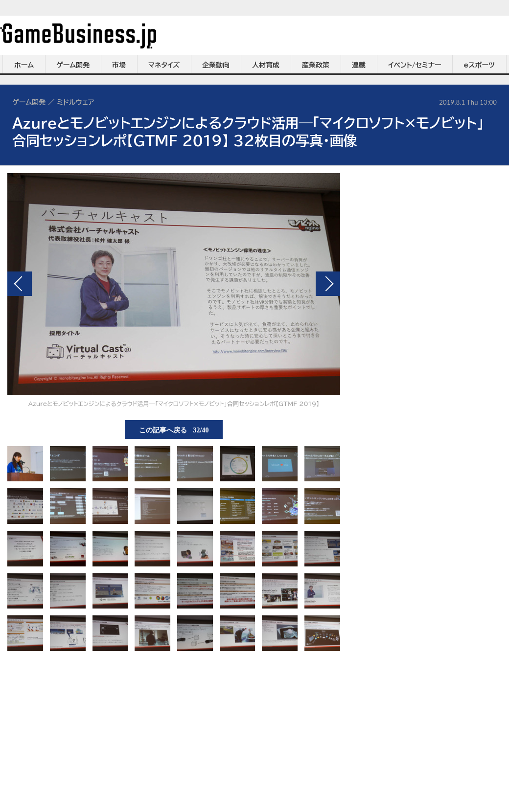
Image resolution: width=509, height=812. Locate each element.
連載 (359, 65)
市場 (119, 65)
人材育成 (266, 65)
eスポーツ (479, 65)
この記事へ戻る (174, 429)
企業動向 (216, 65)
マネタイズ (164, 65)
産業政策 (316, 65)
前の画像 (20, 284)
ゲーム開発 (73, 65)
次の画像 (328, 284)
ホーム (24, 65)
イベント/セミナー (415, 65)
